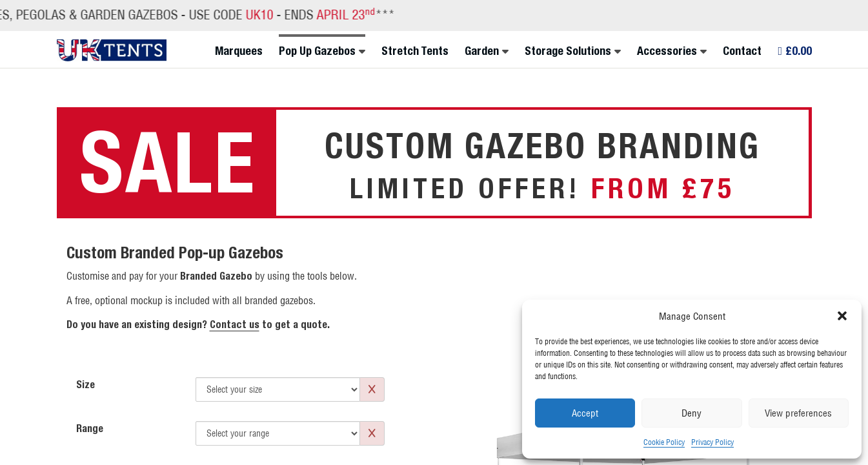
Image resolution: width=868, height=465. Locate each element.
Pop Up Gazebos (317, 51)
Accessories (667, 51)
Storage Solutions (568, 51)
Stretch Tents (415, 51)
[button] (842, 316)
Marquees (239, 51)
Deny (691, 413)
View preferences (798, 413)
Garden (482, 51)
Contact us (235, 325)
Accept (585, 413)
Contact (742, 51)
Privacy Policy (712, 442)
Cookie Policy (664, 442)
